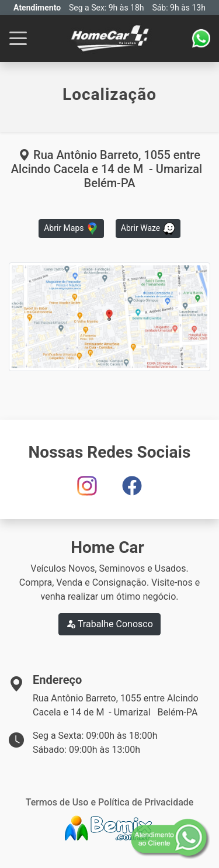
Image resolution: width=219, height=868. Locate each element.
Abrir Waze (148, 229)
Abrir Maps (71, 229)
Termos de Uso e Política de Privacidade (110, 802)
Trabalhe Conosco (109, 624)
